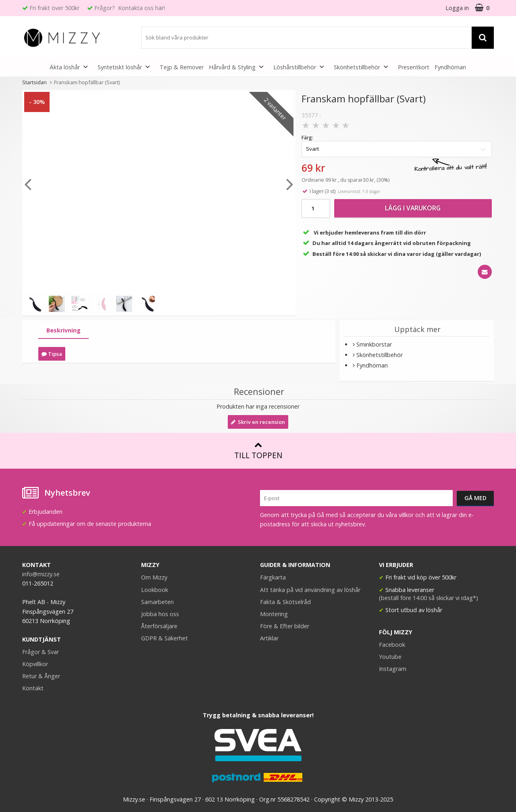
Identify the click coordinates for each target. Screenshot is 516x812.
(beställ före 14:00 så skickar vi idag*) (429, 598)
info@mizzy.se (41, 574)
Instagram (393, 669)
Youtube (390, 657)
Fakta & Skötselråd (285, 602)
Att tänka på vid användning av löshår (310, 590)
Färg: (307, 138)
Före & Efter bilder (285, 626)
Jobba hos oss (160, 614)
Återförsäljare (159, 626)
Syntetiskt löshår (126, 67)
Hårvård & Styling (238, 67)
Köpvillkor (35, 664)
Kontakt (33, 688)
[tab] (63, 331)
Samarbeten (157, 602)
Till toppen (258, 451)
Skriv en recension (258, 422)
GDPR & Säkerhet (164, 638)
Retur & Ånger (41, 676)
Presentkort (414, 67)
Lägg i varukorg (413, 208)
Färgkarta (273, 577)
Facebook (392, 645)
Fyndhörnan (450, 67)
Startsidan (34, 82)
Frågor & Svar (41, 652)
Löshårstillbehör (301, 67)
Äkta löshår (71, 67)
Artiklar (269, 638)
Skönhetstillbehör (363, 67)
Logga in (457, 8)
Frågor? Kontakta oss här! (130, 8)
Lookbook (155, 590)
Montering (274, 614)
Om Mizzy (154, 577)
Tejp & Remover (182, 67)
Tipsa (52, 354)
